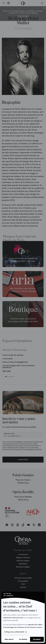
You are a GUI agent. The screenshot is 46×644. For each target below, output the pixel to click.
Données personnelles (23, 578)
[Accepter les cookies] (37, 639)
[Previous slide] (37, 377)
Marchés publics (23, 561)
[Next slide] (42, 377)
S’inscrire (23, 460)
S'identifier (23, 16)
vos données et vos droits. (33, 450)
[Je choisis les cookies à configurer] (23, 639)
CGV (23, 584)
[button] (6, 377)
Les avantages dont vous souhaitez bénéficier (19, 366)
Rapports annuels (23, 557)
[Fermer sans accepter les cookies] (9, 639)
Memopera (23, 564)
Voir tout (7, 371)
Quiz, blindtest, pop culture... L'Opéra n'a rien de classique (23, 290)
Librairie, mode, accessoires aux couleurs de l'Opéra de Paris (23, 320)
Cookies (23, 587)
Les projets (8, 358)
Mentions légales (23, 567)
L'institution (23, 554)
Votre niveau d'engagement (15, 362)
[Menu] (42, 3)
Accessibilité (23, 581)
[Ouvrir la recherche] (3, 3)
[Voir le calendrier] (9, 3)
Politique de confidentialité (15, 632)
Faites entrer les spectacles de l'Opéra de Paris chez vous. (23, 260)
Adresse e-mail (9, 434)
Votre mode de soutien (13, 355)
